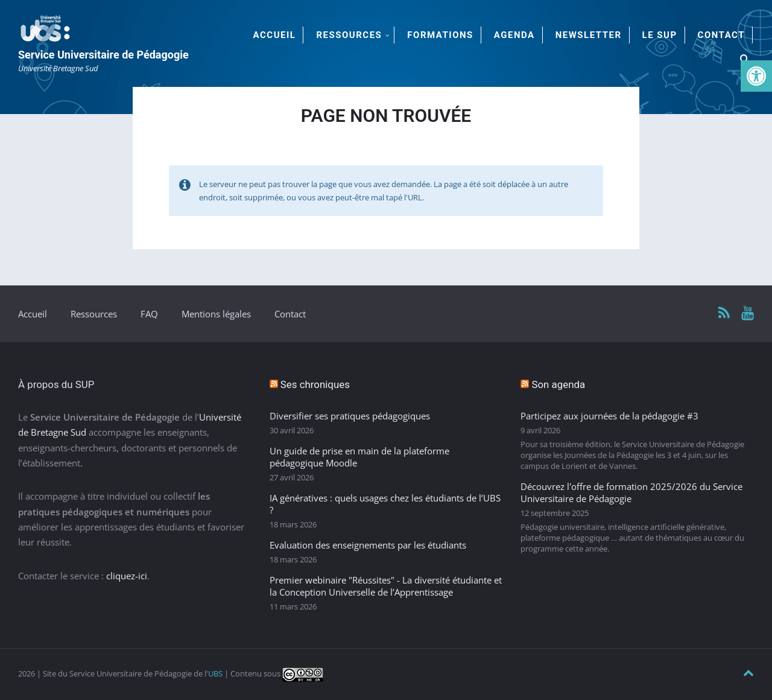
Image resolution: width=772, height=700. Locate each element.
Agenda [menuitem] (514, 35)
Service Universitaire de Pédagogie (103, 55)
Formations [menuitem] (440, 35)
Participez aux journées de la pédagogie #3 (609, 416)
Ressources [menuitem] (349, 35)
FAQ (149, 314)
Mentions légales (216, 314)
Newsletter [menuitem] (589, 35)
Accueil (33, 314)
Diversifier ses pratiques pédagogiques (350, 416)
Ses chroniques (315, 384)
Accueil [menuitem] (275, 35)
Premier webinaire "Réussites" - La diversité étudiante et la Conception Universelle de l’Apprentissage (386, 586)
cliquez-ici (127, 576)
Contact (290, 314)
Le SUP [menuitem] (660, 35)
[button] (756, 76)
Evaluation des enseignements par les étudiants (368, 545)
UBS (215, 673)
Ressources (94, 314)
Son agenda (558, 384)
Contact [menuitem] (721, 35)
